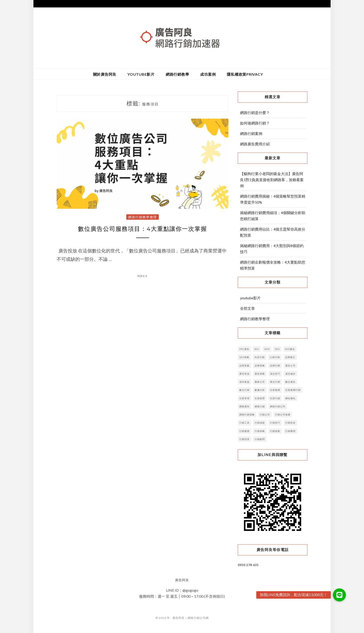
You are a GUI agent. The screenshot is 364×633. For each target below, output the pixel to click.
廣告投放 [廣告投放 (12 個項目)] (244, 374)
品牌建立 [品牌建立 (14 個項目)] (290, 357)
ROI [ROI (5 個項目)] (257, 349)
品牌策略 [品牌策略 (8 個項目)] (260, 365)
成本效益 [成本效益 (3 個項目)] (244, 382)
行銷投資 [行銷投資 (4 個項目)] (290, 423)
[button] (339, 595)
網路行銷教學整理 (143, 217)
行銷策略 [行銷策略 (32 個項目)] (260, 431)
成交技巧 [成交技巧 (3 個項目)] (275, 374)
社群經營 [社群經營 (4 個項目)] (260, 398)
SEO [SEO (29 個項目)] (277, 349)
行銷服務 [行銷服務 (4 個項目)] (244, 431)
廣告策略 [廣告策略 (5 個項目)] (260, 374)
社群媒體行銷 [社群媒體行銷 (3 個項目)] (293, 390)
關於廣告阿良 (105, 74)
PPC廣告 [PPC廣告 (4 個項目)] (244, 349)
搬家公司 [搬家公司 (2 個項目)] (260, 382)
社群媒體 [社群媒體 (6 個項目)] (275, 390)
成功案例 (208, 74)
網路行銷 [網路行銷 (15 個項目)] (260, 406)
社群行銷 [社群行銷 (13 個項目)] (275, 398)
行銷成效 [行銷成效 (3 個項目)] (260, 423)
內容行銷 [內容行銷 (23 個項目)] (260, 357)
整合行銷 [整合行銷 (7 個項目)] (275, 382)
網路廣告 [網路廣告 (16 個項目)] (244, 406)
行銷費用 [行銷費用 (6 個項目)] (290, 431)
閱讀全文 (143, 277)
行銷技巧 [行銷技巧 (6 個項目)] (275, 423)
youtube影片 (141, 74)
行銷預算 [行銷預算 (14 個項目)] (244, 439)
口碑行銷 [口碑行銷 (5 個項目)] (275, 357)
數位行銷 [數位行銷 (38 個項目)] (244, 390)
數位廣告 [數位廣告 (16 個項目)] (290, 382)
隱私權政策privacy (245, 74)
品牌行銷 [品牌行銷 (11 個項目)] (275, 365)
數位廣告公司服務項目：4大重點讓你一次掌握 (143, 229)
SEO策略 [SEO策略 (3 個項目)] (244, 357)
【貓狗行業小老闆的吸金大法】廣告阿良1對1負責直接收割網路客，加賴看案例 (272, 180)
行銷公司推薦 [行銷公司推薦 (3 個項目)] (283, 414)
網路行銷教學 (177, 74)
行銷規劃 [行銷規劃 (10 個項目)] (275, 431)
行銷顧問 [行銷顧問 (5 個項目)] (260, 439)
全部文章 (247, 308)
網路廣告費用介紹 (255, 144)
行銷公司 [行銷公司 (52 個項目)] (265, 414)
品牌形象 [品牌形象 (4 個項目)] (244, 365)
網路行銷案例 (251, 133)
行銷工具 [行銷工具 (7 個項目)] (244, 423)
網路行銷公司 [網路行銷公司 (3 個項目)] (278, 406)
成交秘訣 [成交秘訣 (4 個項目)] (290, 374)
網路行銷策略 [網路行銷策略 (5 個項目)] (247, 414)
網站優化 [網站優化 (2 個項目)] (290, 398)
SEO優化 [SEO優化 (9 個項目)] (290, 349)
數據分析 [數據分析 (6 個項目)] (260, 390)
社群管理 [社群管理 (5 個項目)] (244, 398)
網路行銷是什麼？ (255, 113)
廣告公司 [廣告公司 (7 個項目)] (290, 365)
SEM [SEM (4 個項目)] (267, 349)
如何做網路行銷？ (255, 123)
